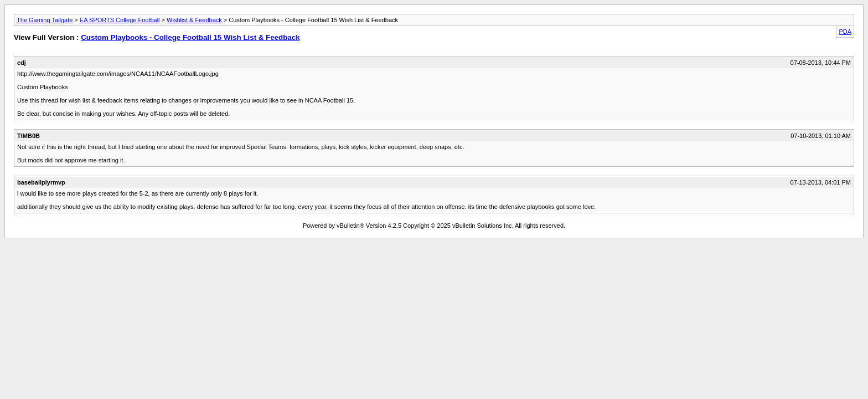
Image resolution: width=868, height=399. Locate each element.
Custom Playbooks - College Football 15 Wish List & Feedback (190, 37)
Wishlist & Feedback (194, 20)
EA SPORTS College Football (120, 20)
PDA (845, 32)
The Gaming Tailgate (45, 20)
